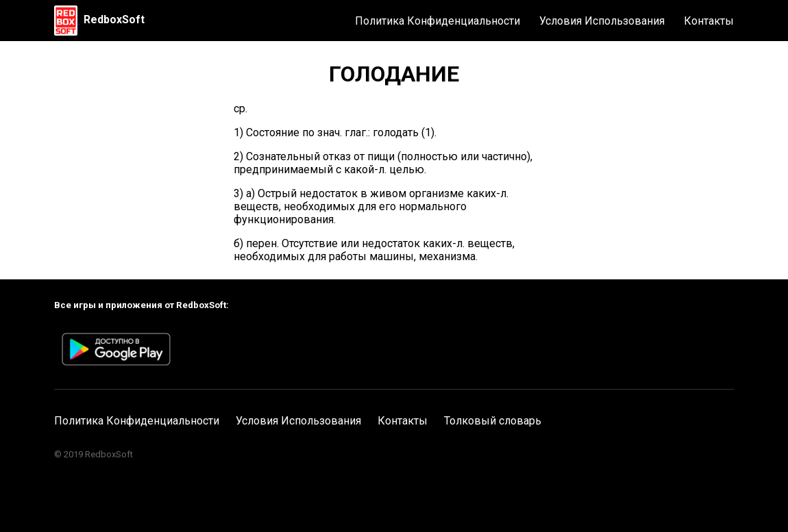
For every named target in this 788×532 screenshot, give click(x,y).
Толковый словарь (493, 421)
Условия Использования (602, 21)
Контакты (709, 21)
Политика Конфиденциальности (438, 21)
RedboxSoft (114, 20)
